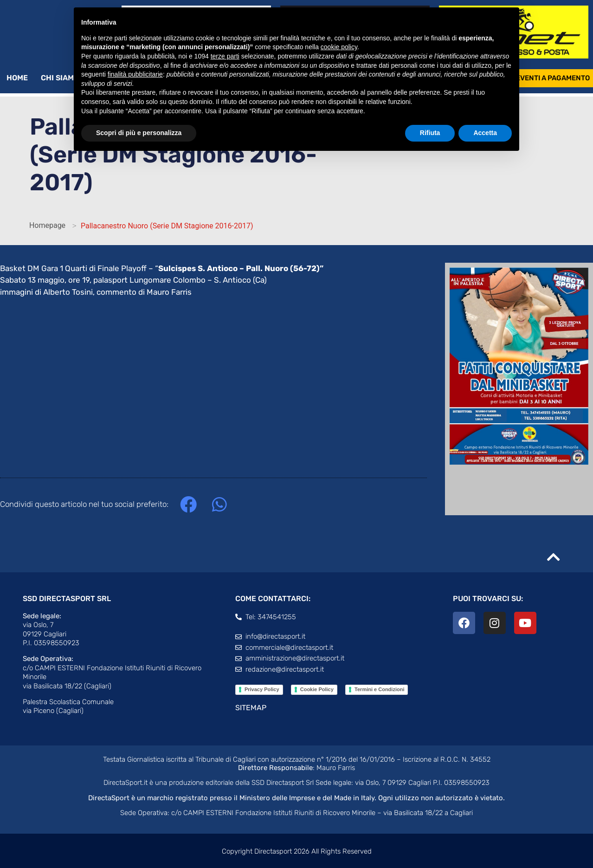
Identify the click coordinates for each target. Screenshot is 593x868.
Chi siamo (64, 78)
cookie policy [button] (339, 47)
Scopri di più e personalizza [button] (139, 133)
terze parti (225, 56)
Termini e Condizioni (379, 689)
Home (17, 78)
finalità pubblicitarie (135, 74)
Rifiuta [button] (430, 133)
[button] (188, 505)
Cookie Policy (317, 689)
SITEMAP (251, 708)
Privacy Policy (262, 689)
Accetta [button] (485, 133)
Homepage (47, 225)
